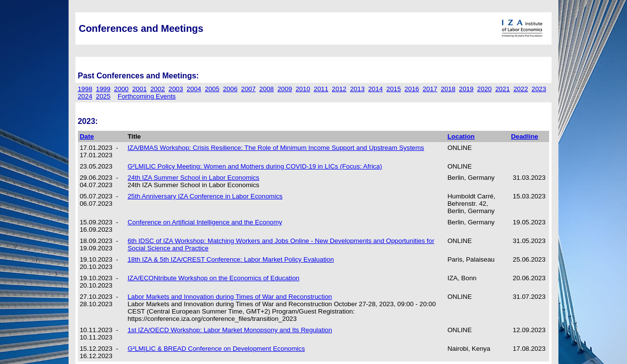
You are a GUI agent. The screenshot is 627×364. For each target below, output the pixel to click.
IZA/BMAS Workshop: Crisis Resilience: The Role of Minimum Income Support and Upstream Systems (276, 148)
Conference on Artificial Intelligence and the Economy (205, 222)
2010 (303, 89)
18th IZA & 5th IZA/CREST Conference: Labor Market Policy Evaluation (230, 259)
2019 (466, 89)
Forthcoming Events (147, 96)
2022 (521, 89)
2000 (121, 89)
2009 (285, 89)
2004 (194, 89)
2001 (140, 89)
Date (87, 136)
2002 (158, 89)
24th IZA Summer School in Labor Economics (193, 178)
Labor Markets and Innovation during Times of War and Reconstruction (229, 297)
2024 (85, 96)
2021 (503, 89)
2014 (376, 89)
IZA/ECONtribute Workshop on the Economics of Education (213, 278)
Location (461, 136)
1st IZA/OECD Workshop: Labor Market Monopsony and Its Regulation (230, 330)
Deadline (525, 136)
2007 (248, 89)
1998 (85, 89)
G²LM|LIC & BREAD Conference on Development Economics (216, 349)
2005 (212, 89)
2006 (230, 89)
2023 (539, 89)
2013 (358, 89)
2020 (484, 89)
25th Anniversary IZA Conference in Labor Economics (205, 196)
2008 (266, 89)
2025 (103, 96)
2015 (394, 89)
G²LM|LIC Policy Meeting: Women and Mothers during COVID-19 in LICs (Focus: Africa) (255, 166)
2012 (339, 89)
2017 (430, 89)
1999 (103, 89)
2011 (321, 89)
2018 (448, 89)
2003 (176, 89)
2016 (412, 89)
